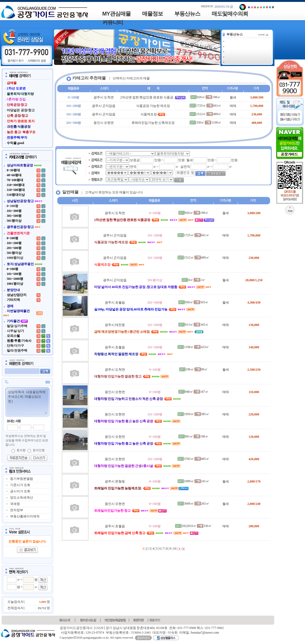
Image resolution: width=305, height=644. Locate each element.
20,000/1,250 (254, 280)
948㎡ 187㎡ (193, 392)
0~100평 (74, 97)
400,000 (257, 123)
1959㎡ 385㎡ (193, 414)
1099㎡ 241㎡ (193, 481)
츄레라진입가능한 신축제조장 (153, 123)
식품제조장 (153, 114)
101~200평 (74, 106)
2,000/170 (254, 481)
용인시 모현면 (104, 123)
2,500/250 (254, 370)
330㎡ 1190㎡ (205, 122)
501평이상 (155, 280)
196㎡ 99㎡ (193, 369)
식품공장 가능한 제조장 (153, 106)
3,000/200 (257, 97)
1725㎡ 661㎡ (205, 106)
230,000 (257, 114)
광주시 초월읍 (115, 302)
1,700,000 (257, 106)
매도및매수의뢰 (230, 14)
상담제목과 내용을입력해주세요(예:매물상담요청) (27, 402)
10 (174, 549)
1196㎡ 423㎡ (193, 347)
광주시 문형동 (115, 481)
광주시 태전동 (115, 325)
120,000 (254, 437)
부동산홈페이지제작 (25, 516)
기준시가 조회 (20, 485)
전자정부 (17, 510)
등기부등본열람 (22, 479)
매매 (233, 106)
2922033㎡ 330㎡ (193, 526)
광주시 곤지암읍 (104, 106)
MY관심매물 (116, 14)
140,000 (254, 347)
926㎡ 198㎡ (205, 97)
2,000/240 (254, 504)
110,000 (254, 392)
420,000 (254, 459)
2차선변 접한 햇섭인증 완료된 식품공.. (153, 97)
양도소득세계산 (22, 498)
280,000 (254, 526)
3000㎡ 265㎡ (193, 504)
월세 (233, 97)
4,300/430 (254, 302)
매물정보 (152, 14)
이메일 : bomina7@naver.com (199, 633)
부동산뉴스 (187, 14)
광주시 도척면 (104, 97)
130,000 (254, 325)
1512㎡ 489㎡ (205, 114)
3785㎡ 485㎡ (193, 459)
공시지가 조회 (20, 491)
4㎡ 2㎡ (193, 280)
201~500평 (74, 123)
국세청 (15, 504)
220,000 (254, 414)
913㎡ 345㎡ (193, 325)
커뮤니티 (113, 22)
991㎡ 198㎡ (193, 436)
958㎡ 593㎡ (193, 302)
